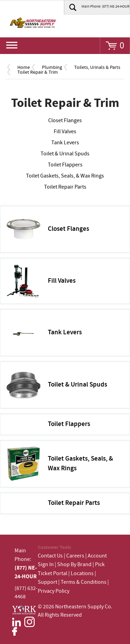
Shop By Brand (74, 565)
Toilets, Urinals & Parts (97, 67)
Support (47, 582)
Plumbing (52, 67)
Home (24, 67)
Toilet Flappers (65, 165)
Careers (75, 556)
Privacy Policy (54, 591)
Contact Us (50, 556)
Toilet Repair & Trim (38, 72)
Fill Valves (65, 132)
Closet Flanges (65, 121)
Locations (82, 574)
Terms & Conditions (84, 582)
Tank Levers (65, 143)
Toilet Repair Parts (65, 187)
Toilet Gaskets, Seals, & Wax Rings (65, 176)
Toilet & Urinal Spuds (65, 154)
